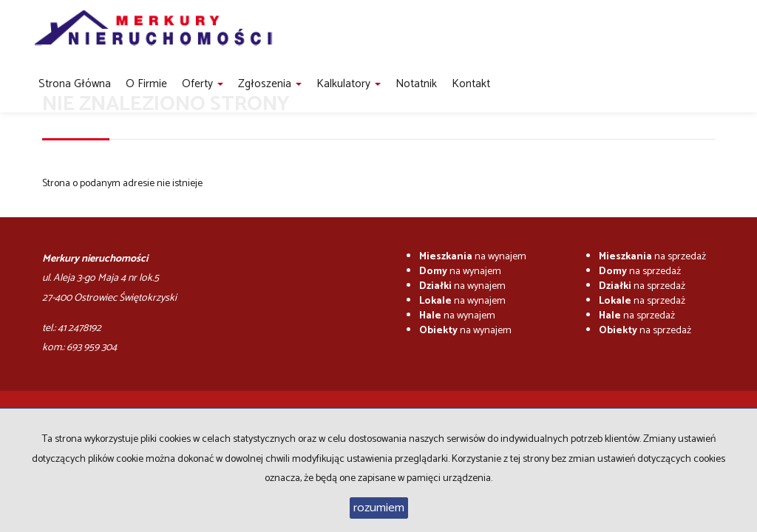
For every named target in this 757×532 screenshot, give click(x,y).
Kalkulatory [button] (349, 84)
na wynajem (473, 257)
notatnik (416, 84)
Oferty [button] (203, 84)
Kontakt (471, 84)
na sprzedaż (652, 257)
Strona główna (75, 84)
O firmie (146, 84)
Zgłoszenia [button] (270, 84)
